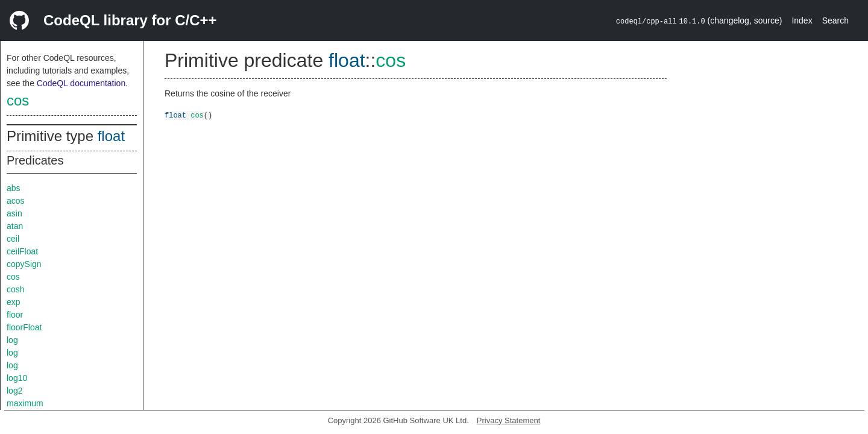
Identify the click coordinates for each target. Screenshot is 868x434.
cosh (16, 289)
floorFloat (24, 327)
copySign (24, 264)
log (12, 340)
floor (15, 315)
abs (14, 188)
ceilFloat (22, 251)
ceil (13, 239)
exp (14, 302)
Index (802, 20)
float (111, 136)
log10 (17, 378)
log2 (14, 391)
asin (14, 213)
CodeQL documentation (81, 83)
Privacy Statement (509, 420)
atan (15, 226)
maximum (25, 403)
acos (16, 201)
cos (18, 100)
